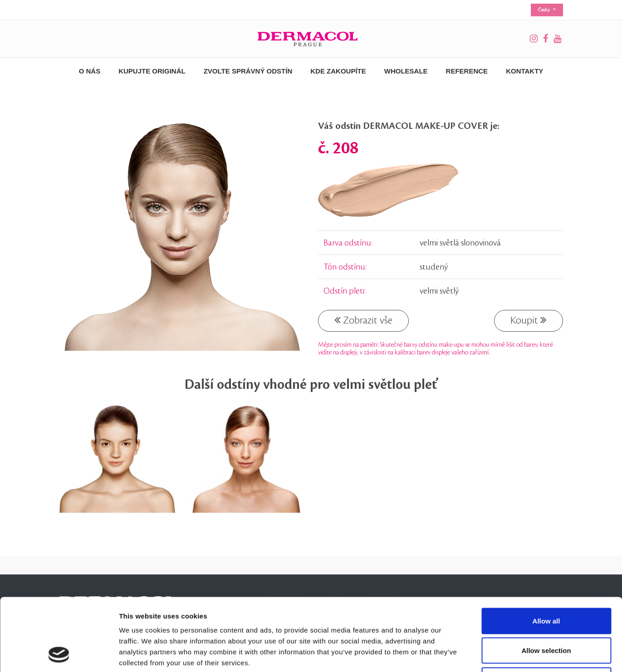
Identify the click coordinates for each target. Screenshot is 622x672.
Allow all (546, 553)
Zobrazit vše (363, 320)
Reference (467, 71)
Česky (545, 10)
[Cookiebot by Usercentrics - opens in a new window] (59, 654)
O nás (90, 71)
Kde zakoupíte (338, 71)
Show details (476, 654)
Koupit (529, 320)
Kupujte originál (152, 71)
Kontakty (524, 71)
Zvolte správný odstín (248, 71)
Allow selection (546, 583)
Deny (546, 612)
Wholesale (406, 71)
